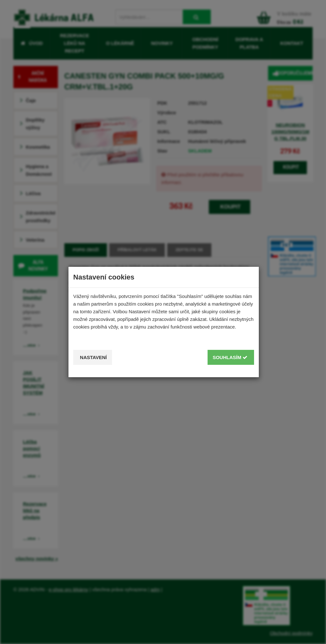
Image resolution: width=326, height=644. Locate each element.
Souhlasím (230, 357)
